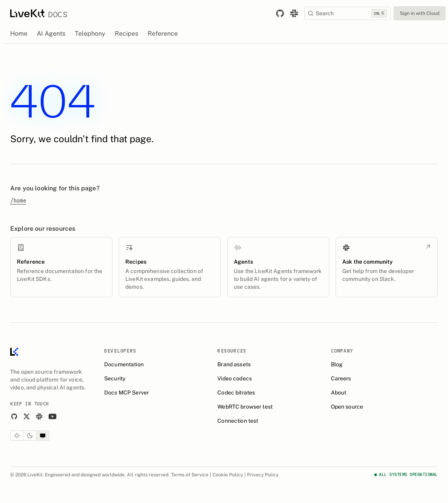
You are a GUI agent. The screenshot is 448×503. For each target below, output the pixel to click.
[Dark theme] (30, 436)
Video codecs (235, 378)
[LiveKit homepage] (14, 354)
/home (18, 201)
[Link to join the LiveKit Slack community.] (294, 13)
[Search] (347, 13)
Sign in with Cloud (420, 13)
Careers (341, 378)
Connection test (238, 421)
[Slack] (39, 416)
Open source (347, 407)
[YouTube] (52, 416)
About (339, 393)
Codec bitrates (236, 393)
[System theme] (43, 436)
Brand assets (234, 364)
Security (115, 378)
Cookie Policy (228, 475)
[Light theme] (17, 436)
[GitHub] (14, 416)
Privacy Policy (263, 475)
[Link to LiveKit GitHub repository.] (280, 13)
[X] (27, 416)
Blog (337, 364)
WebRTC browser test (245, 407)
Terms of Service (190, 475)
